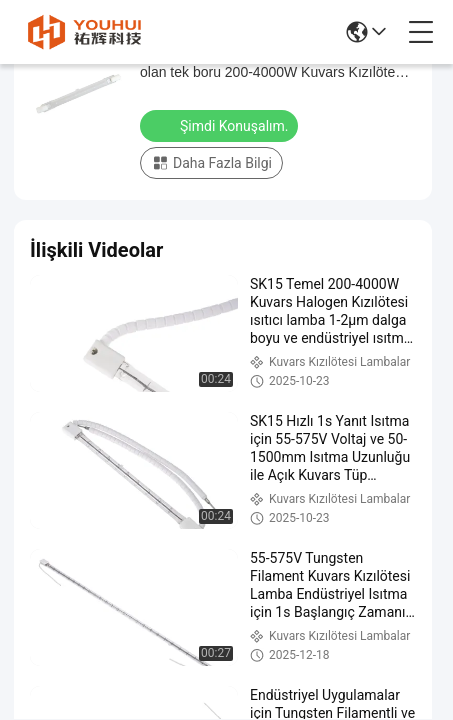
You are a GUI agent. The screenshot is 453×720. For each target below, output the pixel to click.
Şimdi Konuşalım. (221, 125)
